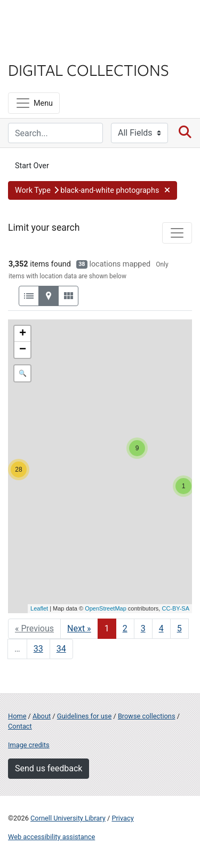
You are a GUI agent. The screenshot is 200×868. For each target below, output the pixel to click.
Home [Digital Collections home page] (17, 716)
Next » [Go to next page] (79, 628)
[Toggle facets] (177, 233)
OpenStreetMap (106, 608)
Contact (20, 726)
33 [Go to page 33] (38, 649)
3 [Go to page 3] (143, 628)
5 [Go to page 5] (179, 628)
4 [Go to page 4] (161, 628)
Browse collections (147, 716)
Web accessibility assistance (51, 837)
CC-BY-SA (175, 608)
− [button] (23, 350)
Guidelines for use (84, 716)
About (42, 716)
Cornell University (61, 21)
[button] (93, 191)
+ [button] (23, 334)
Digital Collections (89, 69)
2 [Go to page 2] (125, 628)
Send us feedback (49, 768)
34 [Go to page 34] (61, 649)
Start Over (32, 166)
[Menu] (34, 103)
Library (40, 49)
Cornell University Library (68, 818)
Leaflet (39, 608)
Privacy (122, 818)
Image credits (29, 745)
